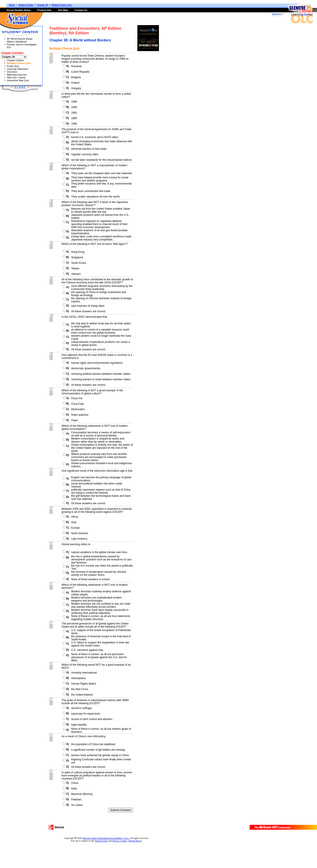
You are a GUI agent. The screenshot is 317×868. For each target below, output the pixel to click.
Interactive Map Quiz (18, 80)
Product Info (44, 10)
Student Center (26, 5)
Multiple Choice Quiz (19, 63)
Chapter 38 (42, 5)
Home (12, 5)
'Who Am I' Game (16, 78)
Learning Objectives (18, 69)
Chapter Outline (15, 60)
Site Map (63, 10)
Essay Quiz (13, 66)
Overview (12, 72)
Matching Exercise (17, 75)
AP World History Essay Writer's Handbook (20, 40)
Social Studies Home (19, 10)
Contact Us (81, 10)
